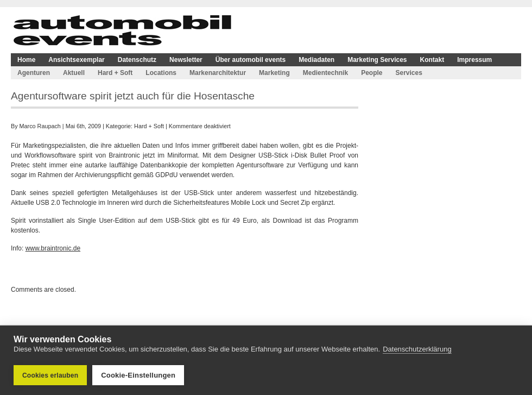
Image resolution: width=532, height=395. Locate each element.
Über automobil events (251, 60)
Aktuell (74, 73)
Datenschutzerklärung (417, 349)
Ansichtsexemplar (76, 60)
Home (26, 60)
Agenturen (34, 73)
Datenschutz (137, 60)
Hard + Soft (115, 73)
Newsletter (186, 60)
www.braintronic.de (53, 248)
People (372, 73)
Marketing (274, 73)
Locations (161, 73)
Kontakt (432, 60)
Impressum (474, 60)
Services (408, 73)
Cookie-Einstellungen (138, 375)
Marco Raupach (40, 126)
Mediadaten (316, 60)
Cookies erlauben (50, 375)
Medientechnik (325, 73)
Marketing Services (377, 60)
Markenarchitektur (218, 73)
